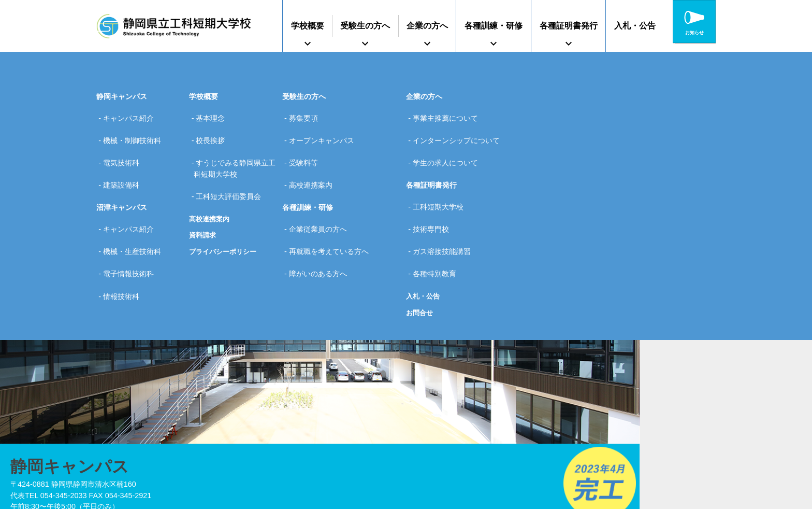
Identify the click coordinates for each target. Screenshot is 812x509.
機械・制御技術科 (135, 132)
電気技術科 (124, 148)
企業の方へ (427, 26)
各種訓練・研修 (494, 26)
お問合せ (421, 271)
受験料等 (307, 148)
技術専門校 (434, 202)
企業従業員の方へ (321, 202)
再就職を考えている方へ (332, 219)
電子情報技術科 (132, 235)
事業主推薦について (448, 115)
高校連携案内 (211, 194)
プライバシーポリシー (225, 228)
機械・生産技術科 (135, 219)
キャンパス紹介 (132, 115)
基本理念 (213, 115)
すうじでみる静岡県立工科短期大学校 (235, 154)
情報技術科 (124, 251)
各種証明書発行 (569, 26)
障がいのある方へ (321, 235)
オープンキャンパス (325, 132)
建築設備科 (124, 164)
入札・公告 (635, 26)
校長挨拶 (213, 132)
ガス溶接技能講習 (445, 219)
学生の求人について (448, 148)
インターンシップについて (459, 132)
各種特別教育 (438, 235)
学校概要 (308, 26)
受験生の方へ (365, 26)
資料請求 (204, 211)
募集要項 (307, 115)
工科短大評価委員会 (231, 176)
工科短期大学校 (441, 186)
